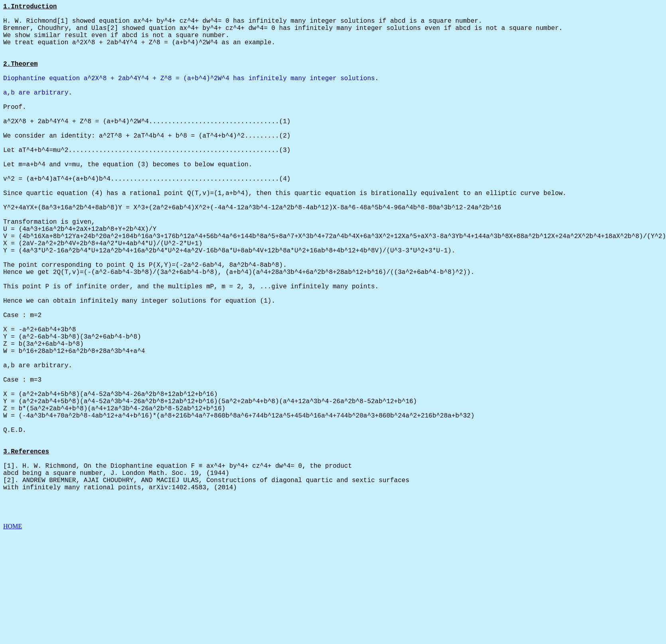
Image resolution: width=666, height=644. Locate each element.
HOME (13, 637)
